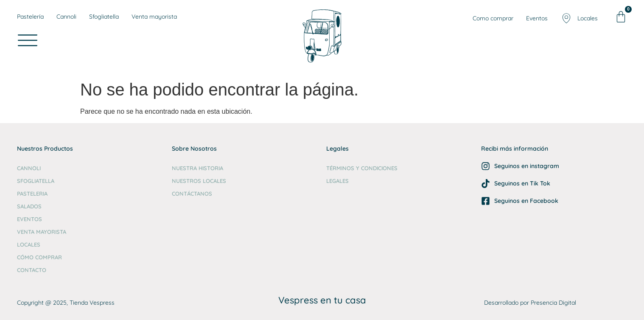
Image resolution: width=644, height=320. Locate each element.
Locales (29, 244)
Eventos (29, 219)
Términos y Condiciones (362, 168)
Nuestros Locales (199, 181)
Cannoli (29, 168)
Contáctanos (192, 194)
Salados (29, 206)
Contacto (32, 270)
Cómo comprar (39, 257)
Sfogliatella (36, 181)
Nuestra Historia (197, 168)
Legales (337, 181)
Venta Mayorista (42, 232)
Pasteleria (32, 194)
